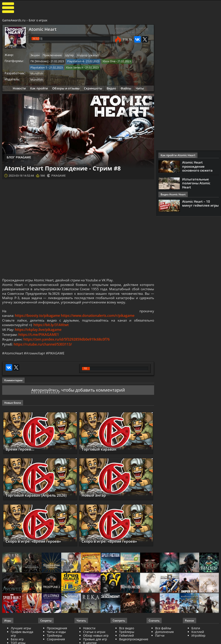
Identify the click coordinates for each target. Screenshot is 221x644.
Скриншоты (93, 88)
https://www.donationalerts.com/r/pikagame (98, 323)
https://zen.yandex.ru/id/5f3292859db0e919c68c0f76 (67, 347)
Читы (140, 88)
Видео (111, 88)
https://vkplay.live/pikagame (39, 337)
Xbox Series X (74, 67)
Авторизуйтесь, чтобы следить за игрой (132, 30)
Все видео (127, 636)
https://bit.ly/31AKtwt (53, 332)
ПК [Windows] (39, 61)
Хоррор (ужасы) (88, 55)
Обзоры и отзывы (66, 88)
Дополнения (164, 640)
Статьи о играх (94, 640)
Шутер (69, 55)
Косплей (198, 640)
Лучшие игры (21, 636)
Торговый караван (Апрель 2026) (39, 503)
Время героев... (21, 457)
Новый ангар (95, 503)
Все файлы (163, 636)
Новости (19, 88)
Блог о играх (38, 20)
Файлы (126, 88)
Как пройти (39, 88)
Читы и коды (56, 640)
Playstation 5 (39, 67)
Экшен (35, 55)
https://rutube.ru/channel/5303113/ (43, 352)
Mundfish (37, 73)
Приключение (52, 55)
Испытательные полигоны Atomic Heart (196, 183)
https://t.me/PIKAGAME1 (40, 342)
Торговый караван (101, 457)
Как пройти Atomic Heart (177, 155)
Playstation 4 (75, 61)
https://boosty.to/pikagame (38, 323)
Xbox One (109, 61)
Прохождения (57, 636)
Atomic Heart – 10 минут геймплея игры (200, 203)
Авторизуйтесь (45, 398)
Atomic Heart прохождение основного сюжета (197, 166)
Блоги (196, 636)
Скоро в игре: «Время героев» (36, 549)
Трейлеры (127, 640)
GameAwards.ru (14, 20)
